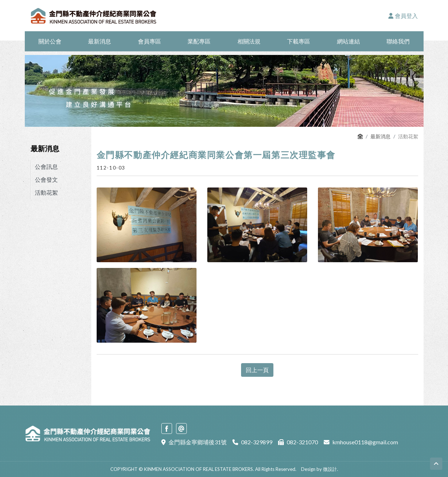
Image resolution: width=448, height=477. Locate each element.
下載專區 (299, 41)
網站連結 (348, 41)
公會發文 (46, 179)
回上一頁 (257, 370)
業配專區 (199, 41)
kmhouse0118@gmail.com (365, 442)
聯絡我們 (398, 41)
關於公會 (50, 41)
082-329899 (257, 442)
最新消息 (100, 41)
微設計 (330, 469)
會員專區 (149, 41)
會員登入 (403, 16)
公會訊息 (46, 166)
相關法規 (249, 41)
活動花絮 (46, 192)
